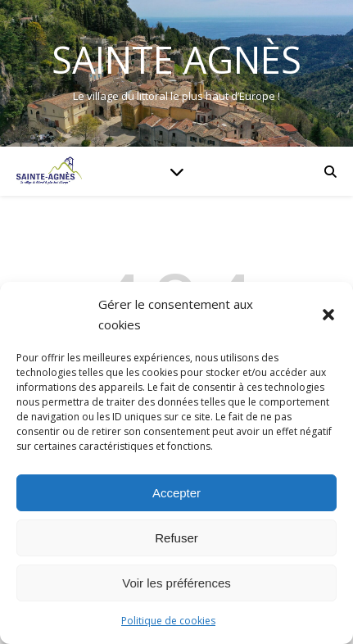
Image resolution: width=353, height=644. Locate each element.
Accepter (176, 493)
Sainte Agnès (176, 59)
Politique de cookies (168, 621)
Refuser (176, 538)
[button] (328, 315)
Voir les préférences (176, 583)
